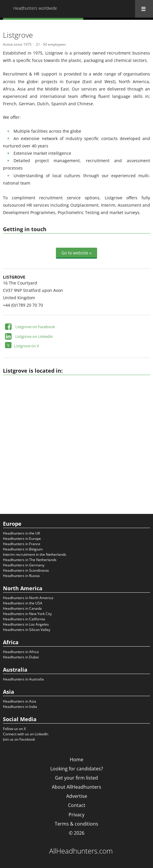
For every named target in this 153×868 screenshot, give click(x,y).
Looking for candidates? (77, 769)
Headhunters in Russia (21, 576)
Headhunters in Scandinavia (26, 570)
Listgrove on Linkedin (34, 336)
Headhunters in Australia (23, 679)
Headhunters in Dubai (21, 657)
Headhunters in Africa (21, 652)
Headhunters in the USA (23, 603)
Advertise (77, 796)
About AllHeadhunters (76, 787)
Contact (77, 805)
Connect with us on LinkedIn (26, 734)
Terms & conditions (76, 824)
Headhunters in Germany (24, 565)
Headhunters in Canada (22, 608)
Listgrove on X (27, 346)
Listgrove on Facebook (35, 327)
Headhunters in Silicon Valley (27, 630)
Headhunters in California (24, 619)
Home (76, 759)
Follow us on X (14, 729)
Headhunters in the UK (21, 533)
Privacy (76, 815)
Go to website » (76, 253)
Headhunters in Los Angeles (26, 624)
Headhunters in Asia (20, 701)
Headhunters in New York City (27, 614)
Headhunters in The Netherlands (30, 560)
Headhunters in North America (28, 598)
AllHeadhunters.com (81, 851)
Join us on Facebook (19, 739)
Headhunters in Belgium (23, 549)
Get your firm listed (76, 778)
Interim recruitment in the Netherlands (35, 554)
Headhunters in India (20, 707)
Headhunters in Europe (22, 539)
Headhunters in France (22, 544)
